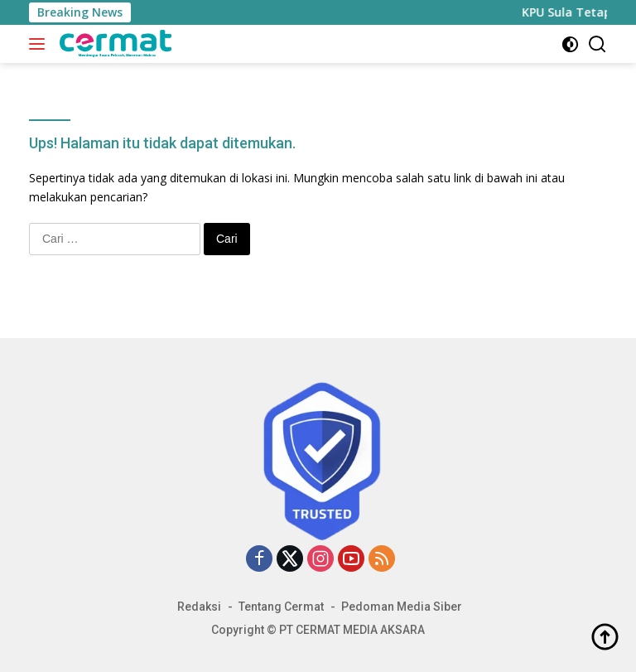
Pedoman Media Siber (402, 607)
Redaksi (199, 607)
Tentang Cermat (281, 607)
